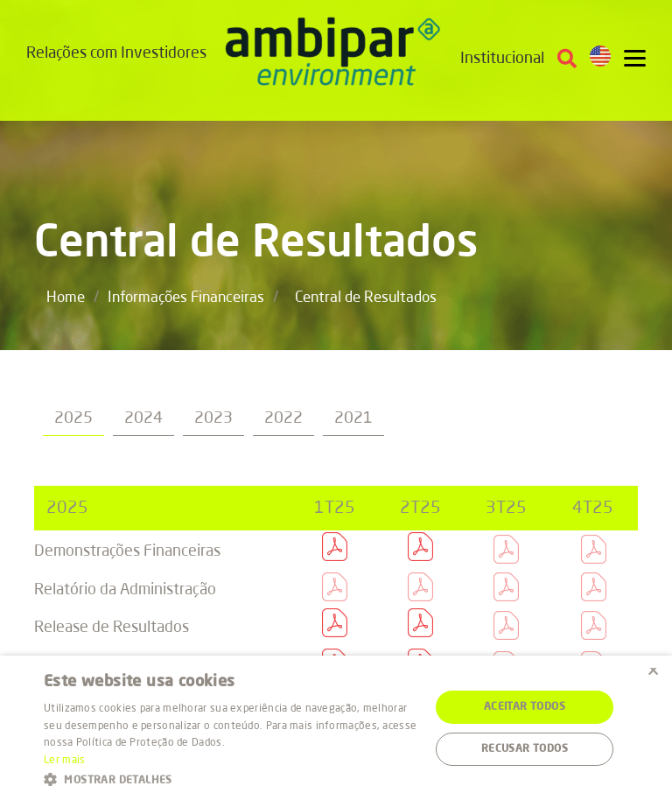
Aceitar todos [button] (525, 707)
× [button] (652, 674)
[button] (231, 779)
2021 (353, 418)
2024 (143, 418)
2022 (283, 418)
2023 (213, 418)
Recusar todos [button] (525, 749)
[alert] (336, 728)
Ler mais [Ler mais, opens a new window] (64, 761)
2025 (73, 418)
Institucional (502, 59)
